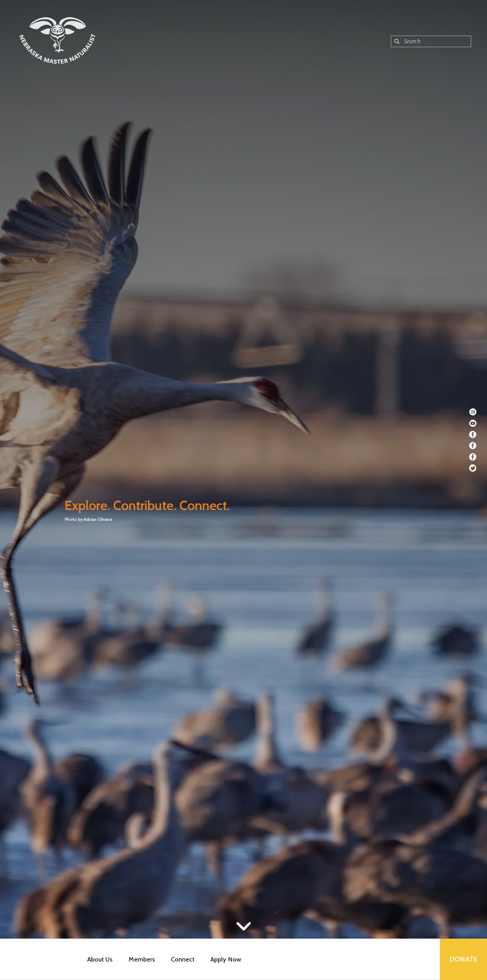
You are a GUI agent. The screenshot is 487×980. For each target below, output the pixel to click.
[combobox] (431, 41)
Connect (183, 959)
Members (142, 959)
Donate (463, 959)
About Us (100, 959)
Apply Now (226, 959)
